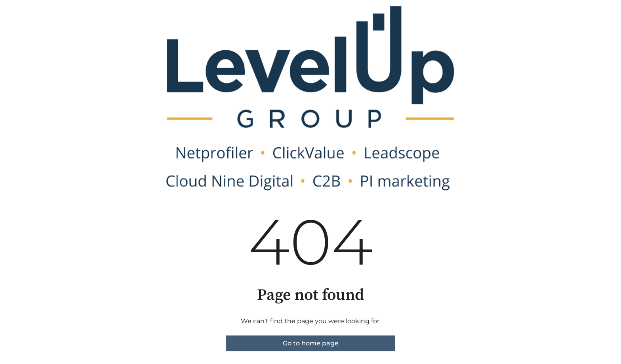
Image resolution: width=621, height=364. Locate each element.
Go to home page (311, 343)
